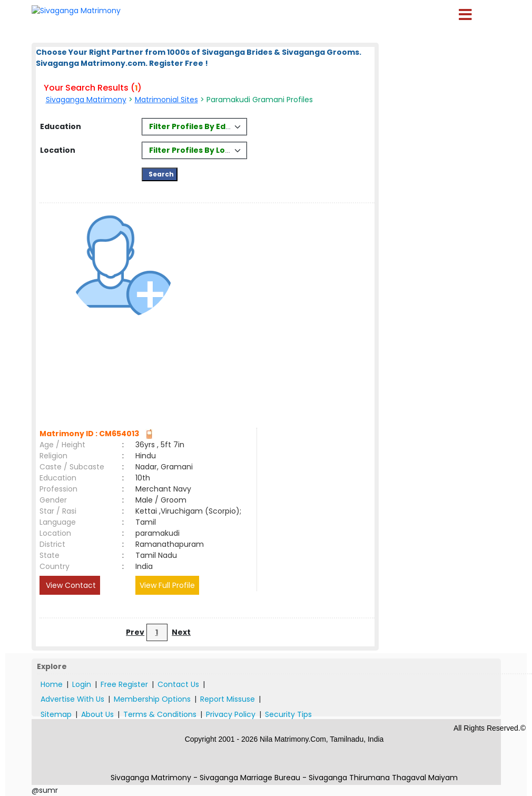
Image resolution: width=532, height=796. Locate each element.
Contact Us (178, 684)
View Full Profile (167, 585)
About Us (97, 714)
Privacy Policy (231, 714)
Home (52, 684)
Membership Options (152, 699)
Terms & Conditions (160, 714)
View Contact (70, 585)
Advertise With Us (72, 699)
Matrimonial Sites (166, 100)
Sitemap (56, 714)
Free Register (124, 684)
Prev (135, 632)
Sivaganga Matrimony (86, 100)
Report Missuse (228, 699)
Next (181, 632)
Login (82, 684)
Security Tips (288, 714)
